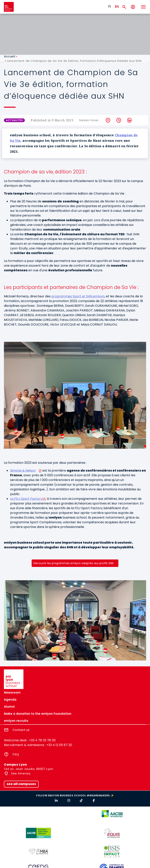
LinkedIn (130, 120)
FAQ (16, 754)
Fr (110, 6)
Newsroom (12, 693)
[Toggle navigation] (143, 7)
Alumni (9, 707)
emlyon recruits (16, 721)
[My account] (133, 7)
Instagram (108, 120)
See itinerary (20, 773)
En (117, 6)
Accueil (9, 56)
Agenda (10, 700)
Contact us (21, 730)
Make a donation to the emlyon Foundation (38, 714)
